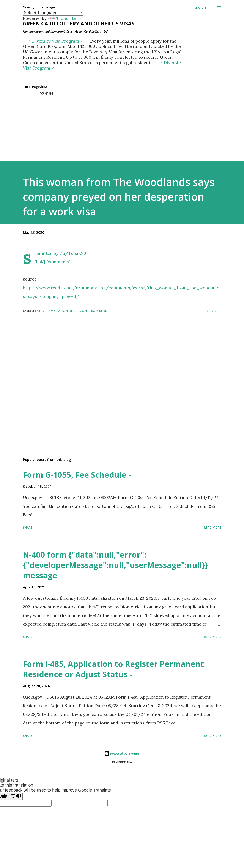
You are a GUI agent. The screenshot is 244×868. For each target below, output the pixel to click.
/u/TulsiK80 (73, 253)
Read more (213, 527)
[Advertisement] (122, 360)
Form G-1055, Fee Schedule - (77, 475)
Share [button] (211, 311)
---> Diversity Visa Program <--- (56, 41)
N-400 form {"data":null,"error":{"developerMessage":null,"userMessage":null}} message (115, 565)
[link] (40, 262)
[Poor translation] (16, 796)
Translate (62, 18)
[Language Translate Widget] (53, 12)
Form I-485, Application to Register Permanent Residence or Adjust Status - (113, 669)
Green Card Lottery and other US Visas (79, 23)
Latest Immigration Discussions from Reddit (73, 311)
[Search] (200, 8)
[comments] (58, 262)
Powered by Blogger (122, 753)
